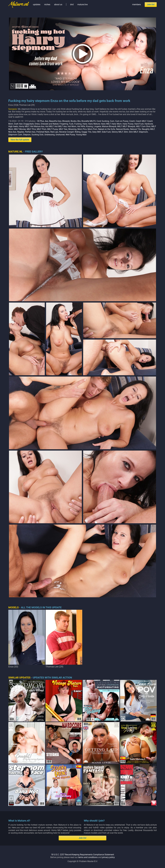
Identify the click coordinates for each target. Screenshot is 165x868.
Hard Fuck (139, 124)
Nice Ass (12, 132)
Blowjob (66, 121)
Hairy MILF (106, 124)
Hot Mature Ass (37, 126)
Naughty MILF (148, 129)
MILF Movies (20, 129)
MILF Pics (31, 129)
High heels (13, 126)
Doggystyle (29, 124)
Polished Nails (43, 132)
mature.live (82, 4)
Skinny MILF (117, 132)
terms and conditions (88, 857)
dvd (72, 4)
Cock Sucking (103, 121)
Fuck (71, 124)
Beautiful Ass (55, 121)
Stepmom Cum (15, 135)
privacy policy (108, 857)
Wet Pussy (70, 135)
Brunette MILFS (89, 121)
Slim (126, 132)
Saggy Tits (86, 132)
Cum (112, 121)
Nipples (21, 132)
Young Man (81, 135)
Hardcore (149, 124)
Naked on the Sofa (107, 129)
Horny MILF (24, 126)
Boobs (74, 121)
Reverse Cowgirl (66, 132)
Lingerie (97, 126)
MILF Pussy (53, 129)
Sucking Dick (37, 135)
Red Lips (54, 132)
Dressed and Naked (50, 124)
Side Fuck (106, 132)
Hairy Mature (94, 124)
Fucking (78, 124)
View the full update (20, 140)
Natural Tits (136, 129)
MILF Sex (63, 129)
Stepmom (143, 132)
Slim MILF (133, 132)
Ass (47, 121)
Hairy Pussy (128, 124)
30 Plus (41, 121)
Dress (37, 124)
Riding (78, 132)
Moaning (72, 129)
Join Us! (151, 4)
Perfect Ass (30, 132)
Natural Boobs (123, 129)
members (137, 4)
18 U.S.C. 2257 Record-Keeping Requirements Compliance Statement (82, 855)
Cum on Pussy (122, 121)
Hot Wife (81, 126)
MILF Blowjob (129, 126)
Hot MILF (49, 126)
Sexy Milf (97, 132)
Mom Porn (92, 129)
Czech (132, 121)
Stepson (27, 135)
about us (58, 4)
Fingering (64, 124)
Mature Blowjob (109, 126)
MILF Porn (42, 129)
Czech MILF (141, 121)
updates (37, 4)
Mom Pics (82, 129)
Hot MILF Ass (61, 126)
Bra (79, 121)
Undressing (50, 135)
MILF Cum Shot (143, 126)
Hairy (85, 124)
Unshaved (60, 135)
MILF (119, 126)
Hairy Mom (117, 124)
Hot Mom (72, 126)
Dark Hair (18, 124)
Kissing (89, 126)
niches (47, 4)
